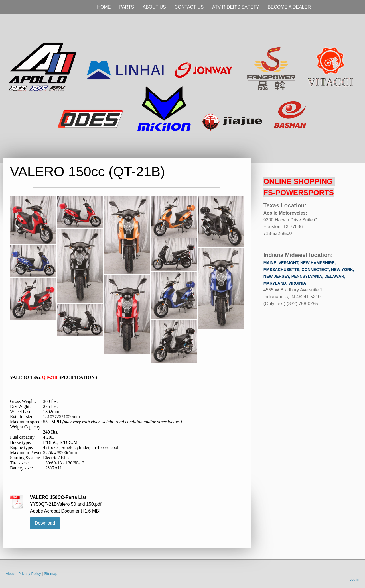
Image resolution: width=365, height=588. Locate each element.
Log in (354, 579)
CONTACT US (189, 7)
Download (45, 523)
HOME (104, 7)
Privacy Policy (30, 574)
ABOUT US (154, 7)
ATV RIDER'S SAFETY (236, 7)
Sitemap (51, 574)
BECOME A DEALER (289, 7)
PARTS (127, 7)
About (10, 574)
